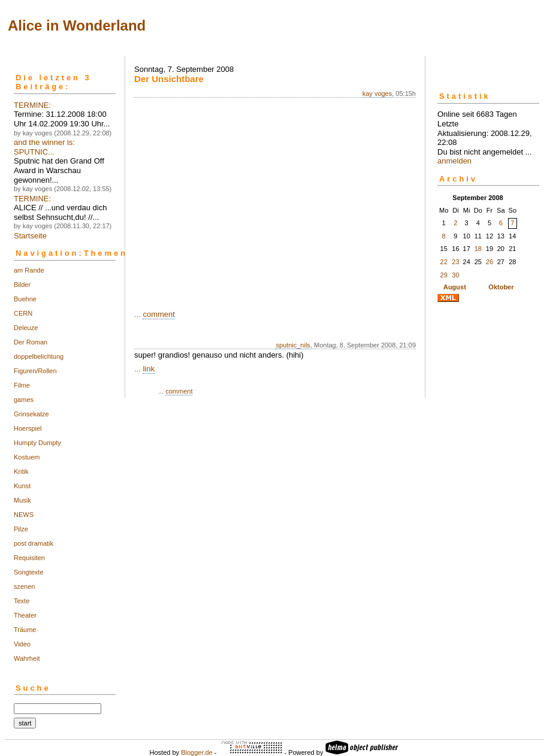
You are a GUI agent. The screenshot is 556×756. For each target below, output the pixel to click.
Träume (25, 630)
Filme (22, 385)
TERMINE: (32, 105)
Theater (25, 615)
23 (455, 262)
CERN (23, 313)
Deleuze (26, 328)
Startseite (30, 236)
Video (22, 644)
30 (455, 275)
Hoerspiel (28, 428)
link (149, 369)
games (24, 400)
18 (478, 249)
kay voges (377, 93)
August (455, 287)
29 (444, 275)
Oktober (501, 287)
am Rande (29, 270)
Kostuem (27, 457)
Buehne (25, 299)
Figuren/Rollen (35, 371)
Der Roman (31, 342)
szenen (24, 586)
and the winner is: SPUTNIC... (44, 147)
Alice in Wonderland (77, 25)
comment (158, 314)
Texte (22, 601)
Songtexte (29, 572)
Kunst (22, 486)
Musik (22, 500)
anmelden (454, 161)
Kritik (21, 471)
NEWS (24, 515)
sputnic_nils (293, 345)
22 (444, 262)
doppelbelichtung (39, 356)
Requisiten (29, 558)
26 (489, 262)
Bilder (22, 285)
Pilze (21, 529)
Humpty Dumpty (37, 443)
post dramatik (34, 543)
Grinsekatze (31, 414)
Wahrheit (27, 658)
